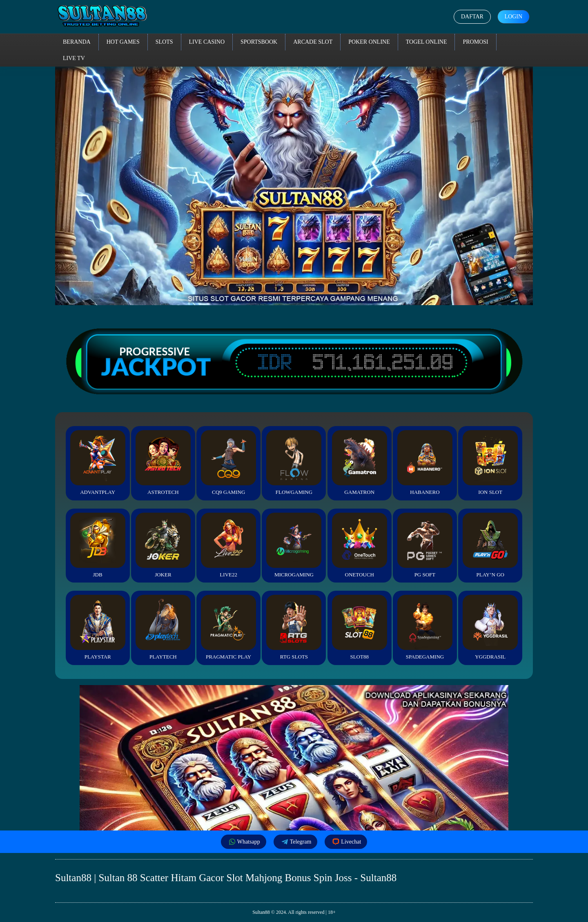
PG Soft (425, 545)
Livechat (346, 842)
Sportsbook (259, 42)
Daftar (472, 17)
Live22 (228, 545)
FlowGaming (294, 463)
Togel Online (427, 42)
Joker (163, 545)
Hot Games (123, 42)
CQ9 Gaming (228, 463)
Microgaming (294, 545)
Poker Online (369, 42)
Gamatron (360, 463)
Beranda (77, 42)
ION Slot (490, 463)
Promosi (475, 42)
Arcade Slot (313, 42)
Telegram (296, 842)
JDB (98, 545)
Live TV (74, 58)
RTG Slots (294, 627)
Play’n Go (490, 545)
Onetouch (360, 545)
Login (513, 17)
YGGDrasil (490, 627)
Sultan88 (261, 912)
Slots (164, 42)
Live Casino (207, 42)
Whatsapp (244, 842)
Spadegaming (425, 627)
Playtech (163, 627)
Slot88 (360, 627)
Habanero (425, 463)
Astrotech (163, 463)
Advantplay (98, 463)
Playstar (98, 627)
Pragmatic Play (228, 627)
